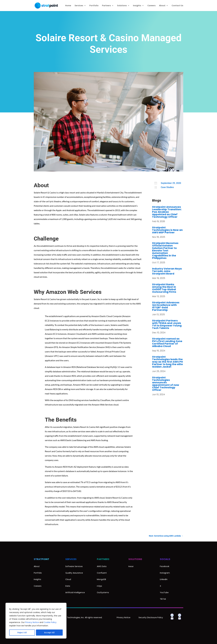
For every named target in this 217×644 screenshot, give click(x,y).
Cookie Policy (50, 622)
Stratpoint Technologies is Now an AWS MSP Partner (167, 230)
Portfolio (94, 6)
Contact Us (177, 6)
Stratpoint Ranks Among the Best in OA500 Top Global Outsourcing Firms (164, 288)
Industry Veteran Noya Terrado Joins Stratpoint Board (167, 271)
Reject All (22, 633)
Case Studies (167, 187)
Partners (106, 6)
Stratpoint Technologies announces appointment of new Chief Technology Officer (166, 384)
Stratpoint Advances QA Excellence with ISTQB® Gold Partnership (166, 306)
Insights (137, 6)
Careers (151, 6)
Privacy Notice (32, 622)
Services (79, 6)
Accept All (49, 633)
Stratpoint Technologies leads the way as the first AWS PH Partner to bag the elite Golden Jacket (167, 362)
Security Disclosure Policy (151, 617)
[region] (36, 621)
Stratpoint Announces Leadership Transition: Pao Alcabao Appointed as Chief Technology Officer (167, 212)
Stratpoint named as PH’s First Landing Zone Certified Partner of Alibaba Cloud (167, 342)
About (162, 6)
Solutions (122, 6)
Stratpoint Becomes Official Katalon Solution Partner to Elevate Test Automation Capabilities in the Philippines (165, 251)
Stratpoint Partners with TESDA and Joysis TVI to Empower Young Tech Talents (167, 324)
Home (68, 6)
